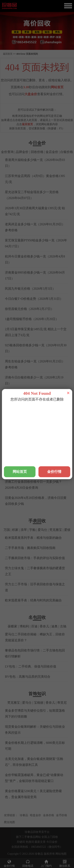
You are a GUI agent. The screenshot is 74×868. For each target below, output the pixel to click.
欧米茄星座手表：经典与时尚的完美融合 (33, 600)
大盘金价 (31, 94)
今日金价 (52, 842)
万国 (7, 530)
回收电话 (28, 863)
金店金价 (52, 152)
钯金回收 (44, 409)
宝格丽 (39, 703)
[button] (37, 48)
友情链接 (9, 815)
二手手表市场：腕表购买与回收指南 (30, 548)
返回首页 (8, 54)
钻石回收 (59, 409)
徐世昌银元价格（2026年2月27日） (29, 309)
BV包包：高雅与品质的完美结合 (28, 677)
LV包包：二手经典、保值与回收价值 (31, 666)
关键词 (21, 842)
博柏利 (24, 626)
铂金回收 (30, 409)
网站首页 (57, 87)
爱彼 (67, 530)
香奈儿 (44, 626)
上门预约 (46, 863)
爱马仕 (42, 530)
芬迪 (34, 626)
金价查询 (7, 152)
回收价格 (37, 152)
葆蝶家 (12, 626)
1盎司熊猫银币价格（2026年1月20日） (32, 319)
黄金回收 (15, 409)
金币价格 (62, 815)
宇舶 (32, 530)
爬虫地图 (9, 822)
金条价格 (49, 815)
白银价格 (67, 152)
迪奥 (54, 626)
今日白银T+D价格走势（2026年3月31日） (34, 299)
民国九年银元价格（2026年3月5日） (30, 289)
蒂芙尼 (62, 703)
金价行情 (9, 863)
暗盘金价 (36, 815)
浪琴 (24, 530)
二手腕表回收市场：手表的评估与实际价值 (35, 558)
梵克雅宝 (56, 530)
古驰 (63, 626)
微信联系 (65, 863)
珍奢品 (24, 815)
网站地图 (61, 854)
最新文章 (40, 842)
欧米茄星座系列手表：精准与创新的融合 (33, 538)
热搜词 (30, 842)
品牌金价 (22, 152)
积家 (15, 530)
